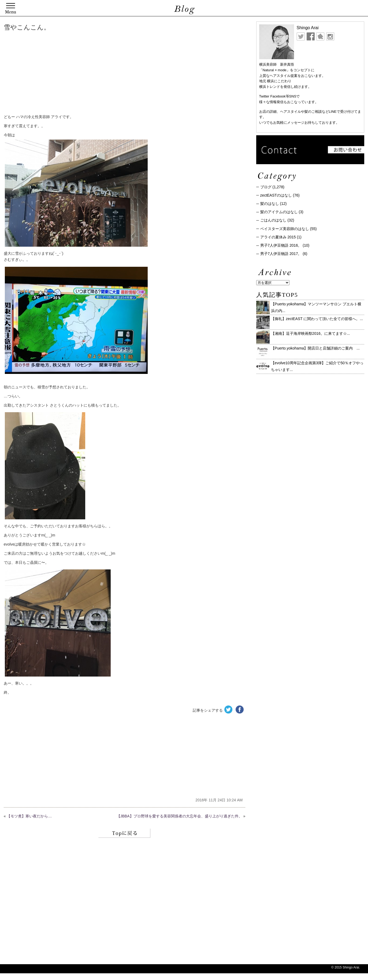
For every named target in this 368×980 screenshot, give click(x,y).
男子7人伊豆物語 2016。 (281, 245)
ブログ (266, 187)
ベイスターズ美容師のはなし (285, 229)
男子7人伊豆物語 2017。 (281, 254)
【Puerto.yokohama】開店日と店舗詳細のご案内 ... (315, 348)
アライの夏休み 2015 (278, 237)
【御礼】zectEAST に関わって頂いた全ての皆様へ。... (317, 319)
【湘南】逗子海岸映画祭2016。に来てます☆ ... (311, 333)
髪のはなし (270, 204)
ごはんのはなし (273, 220)
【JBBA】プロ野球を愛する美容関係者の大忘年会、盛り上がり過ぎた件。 (179, 816)
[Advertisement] (86, 74)
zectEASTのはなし (276, 195)
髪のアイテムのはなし (279, 212)
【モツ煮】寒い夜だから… (29, 816)
